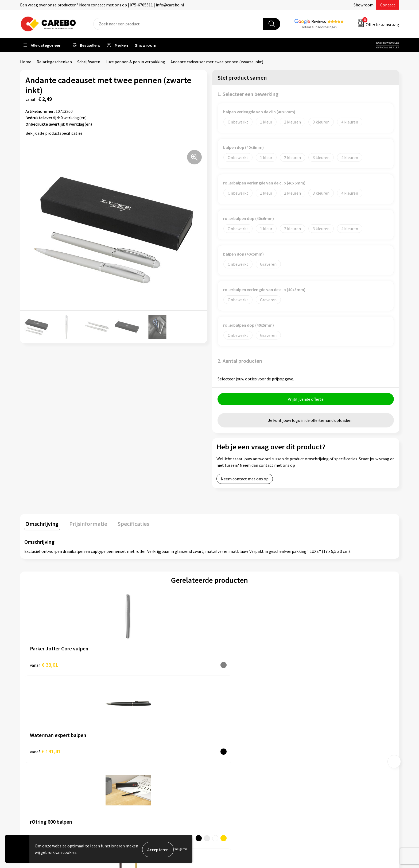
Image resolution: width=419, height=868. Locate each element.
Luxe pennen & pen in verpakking (135, 62)
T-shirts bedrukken (234, 743)
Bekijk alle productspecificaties (56, 133)
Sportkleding (322, 743)
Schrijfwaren (89, 62)
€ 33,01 (44, 665)
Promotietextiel (325, 718)
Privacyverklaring (138, 767)
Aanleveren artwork (140, 726)
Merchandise (228, 751)
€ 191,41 (138, 665)
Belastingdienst (137, 718)
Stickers (318, 767)
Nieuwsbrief (227, 767)
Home (26, 62)
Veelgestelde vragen (141, 751)
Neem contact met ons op (245, 480)
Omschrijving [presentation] (41, 524)
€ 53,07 (229, 665)
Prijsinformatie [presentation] (84, 524)
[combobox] (178, 24)
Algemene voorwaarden (144, 743)
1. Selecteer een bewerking (248, 94)
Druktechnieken (137, 775)
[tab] (41, 525)
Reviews (319, 21)
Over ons (224, 726)
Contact (388, 5)
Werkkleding (322, 726)
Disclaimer (132, 783)
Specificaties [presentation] (127, 524)
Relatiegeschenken (54, 62)
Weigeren (181, 849)
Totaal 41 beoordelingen (319, 27)
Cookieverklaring (138, 759)
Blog (221, 735)
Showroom (364, 5)
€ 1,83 (321, 665)
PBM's (316, 735)
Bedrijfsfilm (227, 759)
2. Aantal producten (240, 361)
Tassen (317, 759)
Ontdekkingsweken (234, 718)
